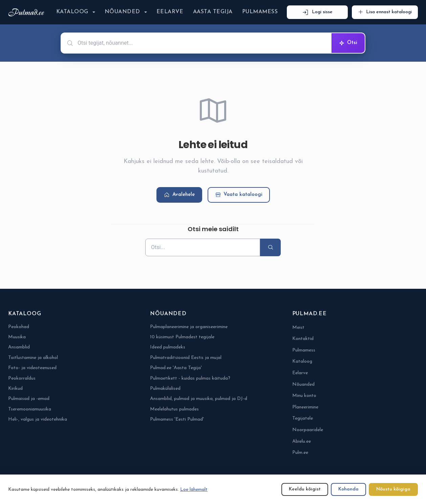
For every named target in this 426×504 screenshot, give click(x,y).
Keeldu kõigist (305, 489)
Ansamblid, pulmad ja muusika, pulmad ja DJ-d (199, 399)
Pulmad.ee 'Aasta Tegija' (176, 368)
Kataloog (72, 12)
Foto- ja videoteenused (32, 368)
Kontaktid (303, 339)
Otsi (348, 43)
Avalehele (179, 195)
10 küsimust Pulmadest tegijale (182, 337)
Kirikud (15, 389)
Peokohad (19, 327)
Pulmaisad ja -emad (29, 399)
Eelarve (170, 12)
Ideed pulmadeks (168, 347)
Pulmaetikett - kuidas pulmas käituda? (190, 378)
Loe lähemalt (194, 490)
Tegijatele (303, 418)
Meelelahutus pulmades (174, 409)
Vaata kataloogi (239, 195)
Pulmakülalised (165, 389)
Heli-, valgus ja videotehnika (38, 419)
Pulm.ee (300, 453)
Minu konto (304, 396)
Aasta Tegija (213, 12)
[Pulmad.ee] (28, 12)
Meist (298, 328)
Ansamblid (19, 347)
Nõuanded (122, 12)
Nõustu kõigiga (393, 489)
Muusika (17, 337)
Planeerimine (305, 407)
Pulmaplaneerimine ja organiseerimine (189, 327)
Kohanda (348, 489)
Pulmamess (260, 12)
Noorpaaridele (308, 430)
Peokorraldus (22, 378)
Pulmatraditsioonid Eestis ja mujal (186, 358)
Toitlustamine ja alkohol (33, 358)
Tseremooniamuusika (30, 409)
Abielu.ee (302, 441)
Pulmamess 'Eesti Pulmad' (177, 419)
